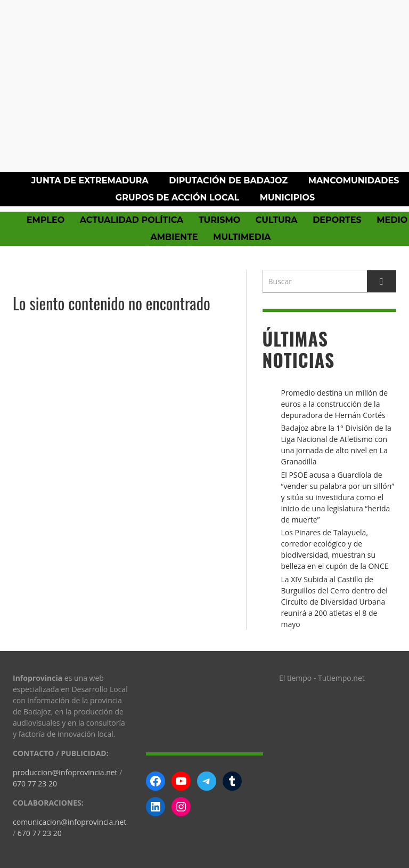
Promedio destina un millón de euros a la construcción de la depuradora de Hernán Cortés (335, 404)
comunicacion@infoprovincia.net (69, 822)
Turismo (219, 220)
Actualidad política (132, 220)
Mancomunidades (354, 180)
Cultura (277, 220)
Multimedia (242, 237)
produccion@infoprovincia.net (65, 772)
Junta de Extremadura (90, 180)
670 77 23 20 (35, 783)
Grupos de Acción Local (177, 198)
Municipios (287, 198)
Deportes (337, 220)
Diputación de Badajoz (228, 180)
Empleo (46, 220)
